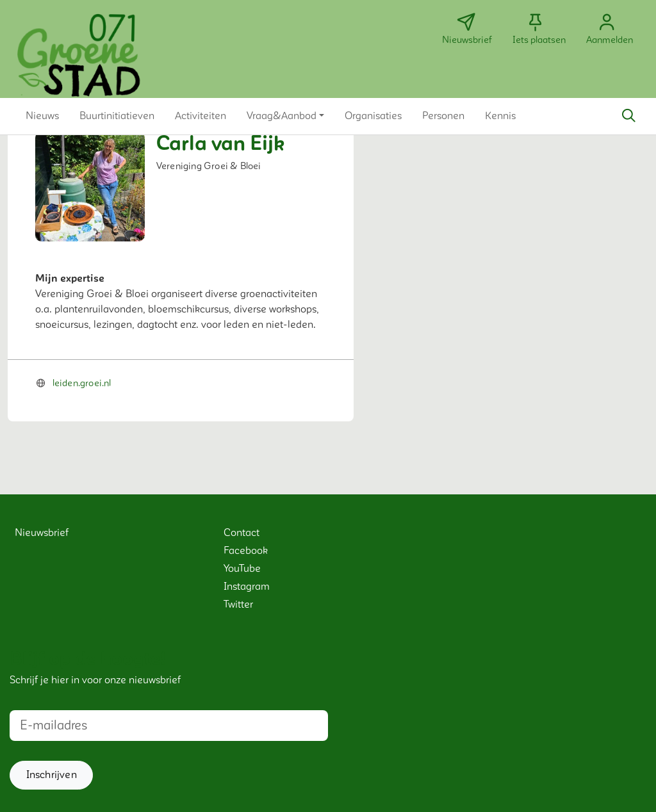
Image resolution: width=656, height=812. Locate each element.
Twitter (238, 605)
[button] (42, 116)
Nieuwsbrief (42, 533)
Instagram (247, 587)
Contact (242, 533)
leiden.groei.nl (82, 383)
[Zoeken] (628, 116)
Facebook (246, 551)
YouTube (242, 569)
